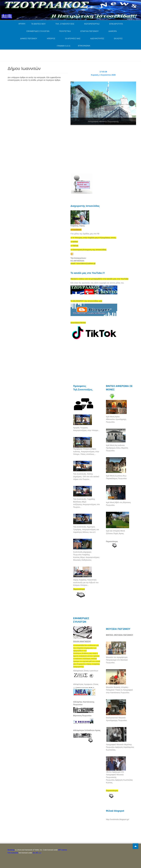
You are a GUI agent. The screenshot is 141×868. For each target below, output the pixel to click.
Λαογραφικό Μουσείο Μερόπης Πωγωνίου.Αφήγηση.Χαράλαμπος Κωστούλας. (120, 747)
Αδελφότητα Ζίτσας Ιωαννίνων (86, 671)
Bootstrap (11, 850)
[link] (93, 238)
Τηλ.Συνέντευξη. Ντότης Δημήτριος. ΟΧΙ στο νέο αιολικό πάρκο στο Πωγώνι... (86, 477)
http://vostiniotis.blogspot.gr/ (118, 819)
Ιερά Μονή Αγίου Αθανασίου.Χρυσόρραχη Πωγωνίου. (116, 419)
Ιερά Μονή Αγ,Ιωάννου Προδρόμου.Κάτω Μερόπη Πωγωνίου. (117, 448)
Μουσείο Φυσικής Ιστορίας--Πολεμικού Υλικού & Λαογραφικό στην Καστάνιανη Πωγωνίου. (119, 690)
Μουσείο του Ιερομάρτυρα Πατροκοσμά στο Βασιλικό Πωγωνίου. (117, 660)
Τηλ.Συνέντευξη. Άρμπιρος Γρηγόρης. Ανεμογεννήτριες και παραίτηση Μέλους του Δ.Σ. (86, 529)
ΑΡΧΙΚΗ (22, 24)
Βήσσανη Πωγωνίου (82, 716)
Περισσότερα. (112, 541)
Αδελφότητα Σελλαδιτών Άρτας (87, 730)
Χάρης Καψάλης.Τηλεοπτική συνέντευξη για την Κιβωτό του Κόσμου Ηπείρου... (86, 582)
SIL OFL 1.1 (37, 853)
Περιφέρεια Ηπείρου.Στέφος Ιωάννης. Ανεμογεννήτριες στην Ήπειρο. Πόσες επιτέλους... (86, 452)
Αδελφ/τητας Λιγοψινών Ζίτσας (86, 684)
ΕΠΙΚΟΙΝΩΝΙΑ (84, 46)
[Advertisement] (56, 55)
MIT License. (63, 850)
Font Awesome (13, 853)
